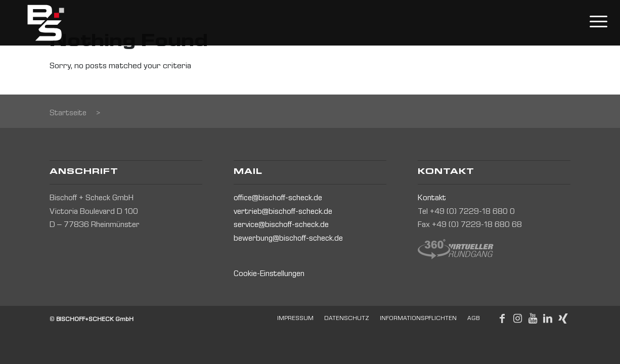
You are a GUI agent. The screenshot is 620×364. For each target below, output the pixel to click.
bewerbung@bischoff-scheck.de (288, 239)
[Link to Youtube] (533, 318)
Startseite (68, 114)
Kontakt (432, 199)
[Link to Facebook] (502, 318)
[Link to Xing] (563, 318)
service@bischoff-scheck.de (281, 225)
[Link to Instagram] (517, 318)
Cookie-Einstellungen (269, 275)
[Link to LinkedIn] (548, 318)
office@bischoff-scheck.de (278, 199)
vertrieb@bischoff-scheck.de (283, 212)
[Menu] (593, 23)
